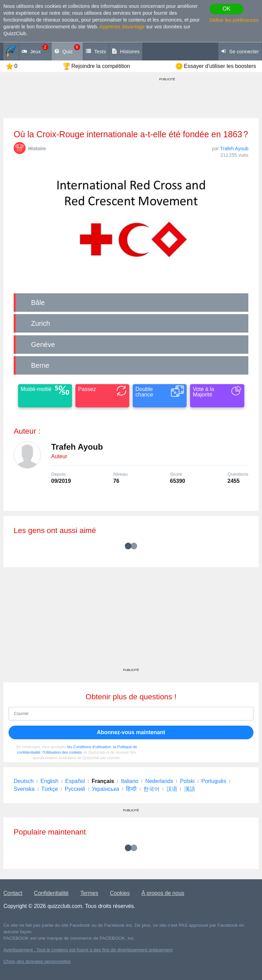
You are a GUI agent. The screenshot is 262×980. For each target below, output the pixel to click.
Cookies (120, 893)
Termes (89, 893)
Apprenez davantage (122, 27)
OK (226, 9)
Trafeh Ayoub (234, 149)
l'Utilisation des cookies (62, 752)
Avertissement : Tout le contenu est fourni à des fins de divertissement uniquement (88, 950)
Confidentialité (51, 893)
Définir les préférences (234, 20)
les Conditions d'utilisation (89, 747)
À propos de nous (163, 893)
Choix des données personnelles (37, 961)
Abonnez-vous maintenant (131, 732)
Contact (13, 893)
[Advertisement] (131, 620)
